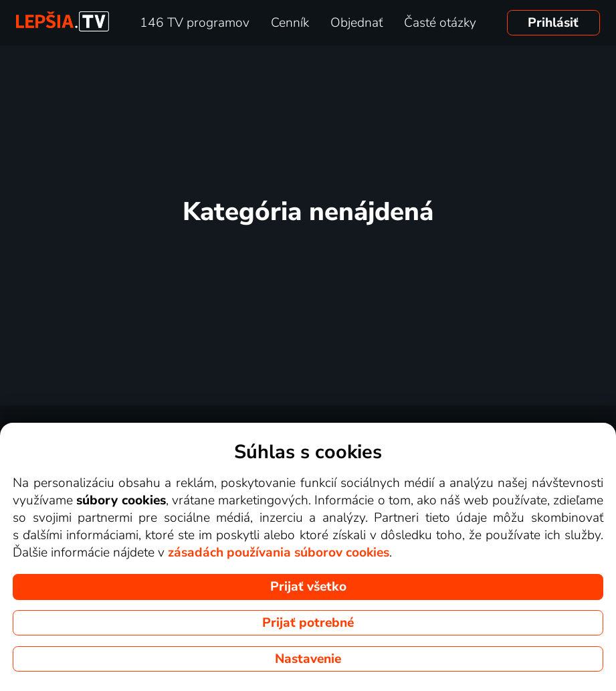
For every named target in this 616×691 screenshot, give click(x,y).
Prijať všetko (308, 587)
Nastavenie (308, 659)
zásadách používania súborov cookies (279, 553)
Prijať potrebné (308, 623)
